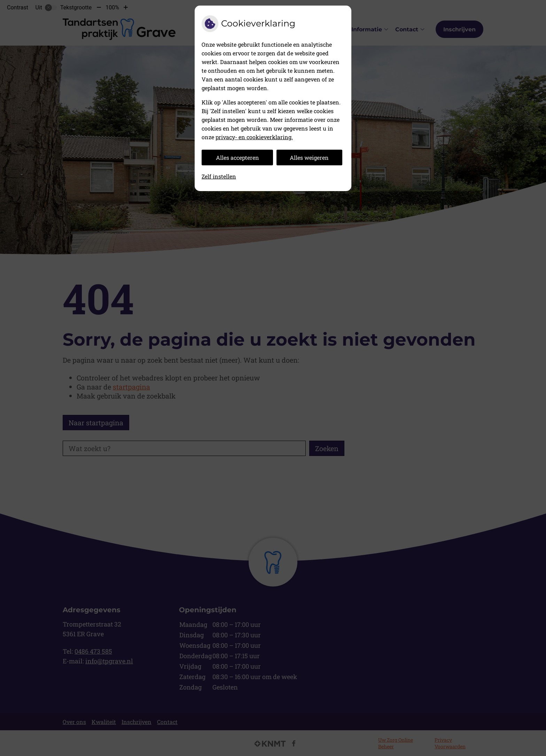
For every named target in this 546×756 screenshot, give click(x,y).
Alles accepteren (237, 157)
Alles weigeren (309, 157)
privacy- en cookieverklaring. (254, 137)
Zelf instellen (219, 176)
